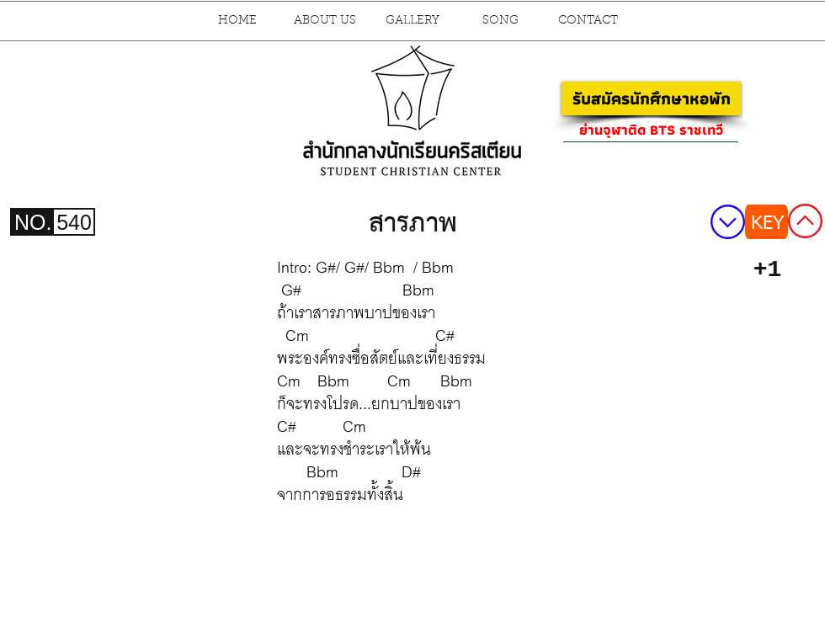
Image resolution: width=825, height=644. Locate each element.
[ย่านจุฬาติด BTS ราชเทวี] (651, 130)
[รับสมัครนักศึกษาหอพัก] (651, 98)
